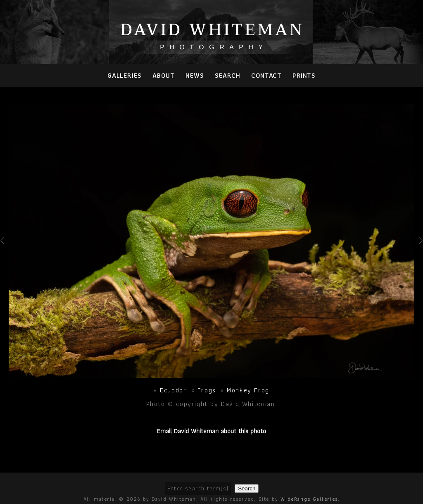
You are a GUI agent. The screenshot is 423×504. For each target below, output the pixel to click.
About (163, 75)
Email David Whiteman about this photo (211, 431)
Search (228, 75)
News (195, 75)
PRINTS (304, 75)
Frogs (207, 390)
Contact (266, 75)
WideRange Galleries (309, 499)
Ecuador (173, 390)
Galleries (124, 75)
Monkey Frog (248, 390)
